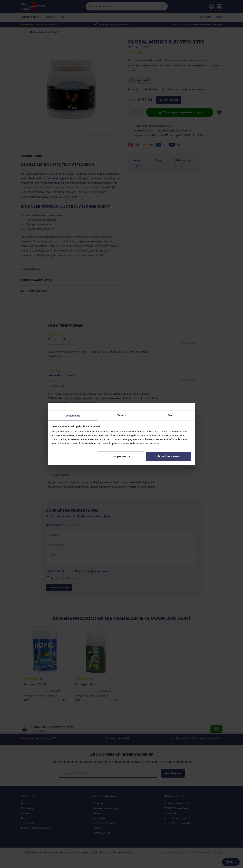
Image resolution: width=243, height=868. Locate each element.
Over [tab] (171, 415)
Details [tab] (122, 415)
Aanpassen (121, 456)
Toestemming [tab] (72, 416)
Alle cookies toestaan (168, 456)
